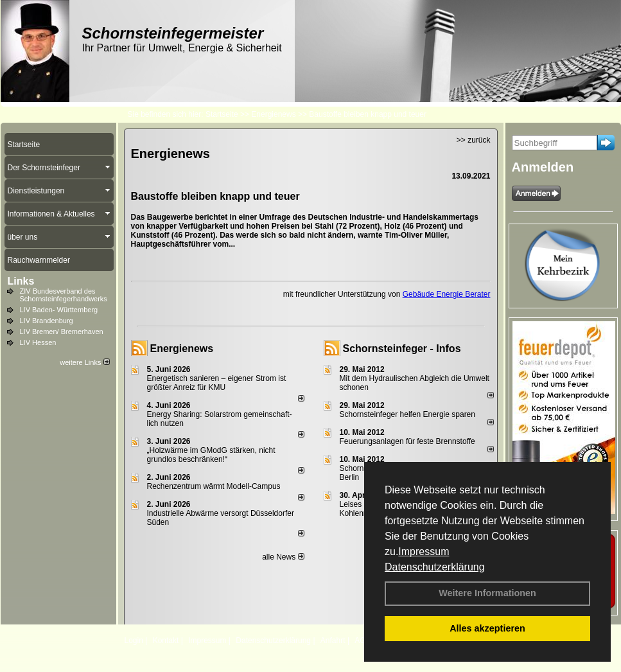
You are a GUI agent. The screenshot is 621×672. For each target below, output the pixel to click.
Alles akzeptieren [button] (487, 628)
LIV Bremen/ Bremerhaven (62, 332)
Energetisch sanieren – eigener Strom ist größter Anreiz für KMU (217, 383)
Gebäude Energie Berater (447, 294)
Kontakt (166, 641)
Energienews (182, 349)
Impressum (424, 552)
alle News (283, 557)
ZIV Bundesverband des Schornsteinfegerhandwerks (64, 295)
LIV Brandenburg (47, 321)
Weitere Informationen (487, 593)
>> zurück (474, 140)
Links (21, 281)
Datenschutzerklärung (435, 567)
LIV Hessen (38, 342)
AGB (363, 641)
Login (134, 641)
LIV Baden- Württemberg (59, 310)
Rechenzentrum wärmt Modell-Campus (214, 486)
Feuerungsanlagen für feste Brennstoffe (407, 441)
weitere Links (84, 362)
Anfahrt (333, 641)
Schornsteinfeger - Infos (402, 349)
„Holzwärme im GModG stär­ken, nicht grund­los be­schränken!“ (211, 455)
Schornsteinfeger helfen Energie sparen (407, 414)
